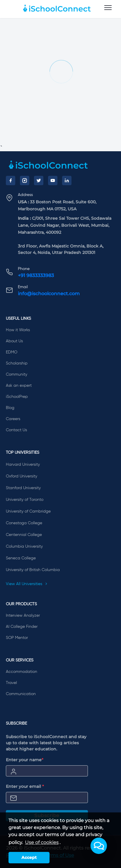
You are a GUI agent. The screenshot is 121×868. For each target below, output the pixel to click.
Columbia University (24, 546)
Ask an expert (19, 386)
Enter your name (25, 760)
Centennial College (24, 535)
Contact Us (16, 430)
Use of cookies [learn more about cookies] (42, 842)
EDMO (12, 352)
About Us (14, 341)
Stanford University (23, 488)
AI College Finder (22, 627)
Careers (13, 419)
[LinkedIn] (67, 181)
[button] (99, 846)
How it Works (18, 330)
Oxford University (22, 476)
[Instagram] (25, 181)
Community (17, 374)
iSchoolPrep (17, 397)
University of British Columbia (33, 570)
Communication (21, 694)
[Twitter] (39, 181)
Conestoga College (24, 523)
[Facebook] (11, 181)
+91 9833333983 (36, 275)
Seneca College (21, 558)
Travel (11, 683)
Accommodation (22, 672)
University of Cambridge (28, 511)
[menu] (108, 8)
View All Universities (27, 584)
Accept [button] (29, 857)
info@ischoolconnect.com (49, 294)
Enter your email (25, 786)
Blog (10, 408)
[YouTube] (53, 181)
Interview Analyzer (23, 616)
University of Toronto (25, 500)
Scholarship (17, 363)
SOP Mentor (17, 638)
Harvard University (23, 465)
